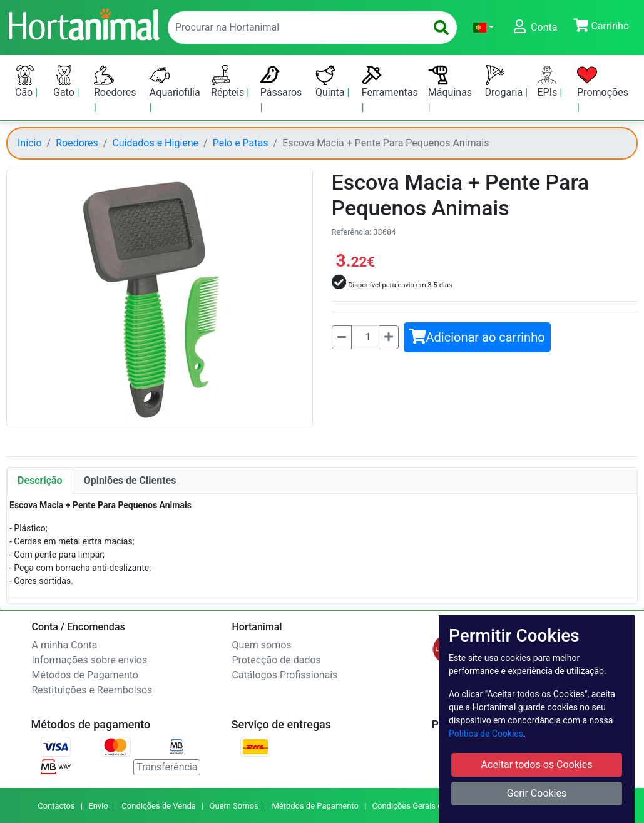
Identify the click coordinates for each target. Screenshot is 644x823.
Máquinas (450, 82)
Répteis (229, 82)
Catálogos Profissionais (285, 675)
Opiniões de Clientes (130, 480)
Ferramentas (390, 82)
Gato (65, 82)
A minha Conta (65, 645)
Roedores (115, 82)
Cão (25, 82)
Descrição (40, 480)
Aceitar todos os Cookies (537, 764)
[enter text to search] (294, 28)
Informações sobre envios (90, 660)
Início (30, 143)
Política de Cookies (486, 734)
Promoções (603, 82)
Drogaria (505, 82)
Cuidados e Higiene (155, 143)
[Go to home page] (83, 23)
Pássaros (281, 82)
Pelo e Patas (241, 143)
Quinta (331, 82)
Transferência (167, 767)
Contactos (56, 806)
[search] (441, 28)
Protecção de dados (277, 660)
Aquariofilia (175, 82)
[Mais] (389, 337)
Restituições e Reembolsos (92, 690)
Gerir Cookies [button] (537, 793)
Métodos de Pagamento (85, 675)
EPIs (548, 82)
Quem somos (262, 645)
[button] (483, 28)
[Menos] (342, 337)
